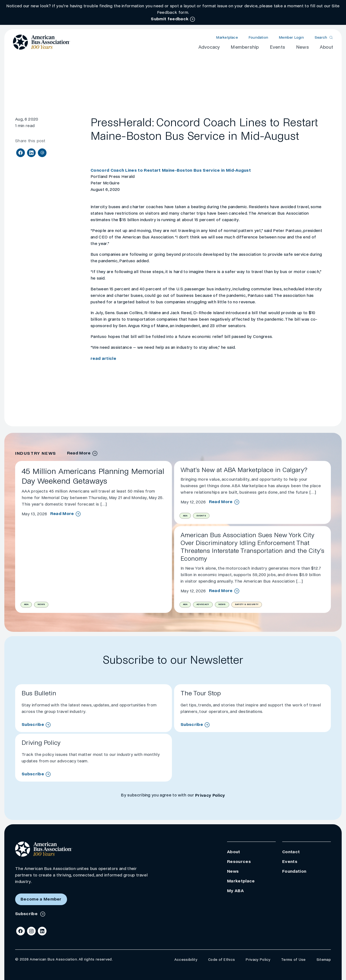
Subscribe (33, 724)
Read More (62, 514)
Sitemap (324, 960)
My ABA (235, 891)
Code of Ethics (222, 960)
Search (321, 37)
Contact (291, 852)
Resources (239, 861)
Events (277, 47)
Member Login (291, 37)
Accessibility (186, 960)
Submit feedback (170, 19)
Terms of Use (293, 960)
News (302, 47)
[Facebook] (21, 931)
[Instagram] (31, 931)
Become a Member (41, 899)
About (326, 47)
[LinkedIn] (42, 931)
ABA (26, 604)
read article (103, 358)
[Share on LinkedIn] (31, 153)
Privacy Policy (210, 795)
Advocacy (209, 47)
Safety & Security (247, 604)
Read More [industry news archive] (79, 453)
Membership (245, 47)
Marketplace (227, 37)
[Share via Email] (42, 153)
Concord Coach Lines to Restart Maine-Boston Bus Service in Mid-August (171, 170)
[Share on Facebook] (21, 153)
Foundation (258, 37)
